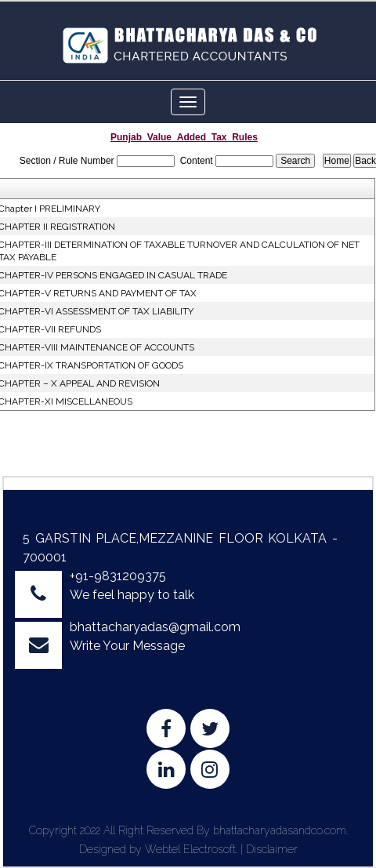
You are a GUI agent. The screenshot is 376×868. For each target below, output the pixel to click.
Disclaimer (272, 849)
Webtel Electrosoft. (191, 849)
